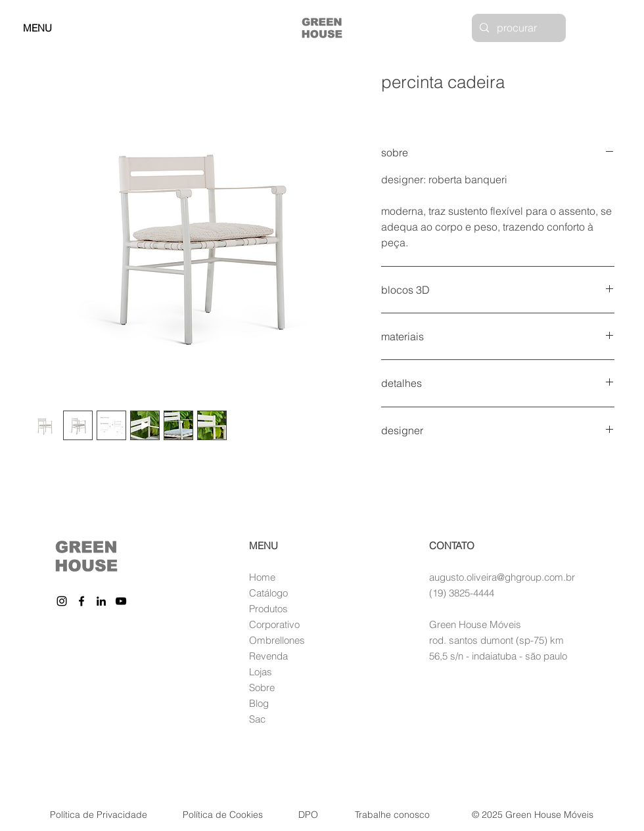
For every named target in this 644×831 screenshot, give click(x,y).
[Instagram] (62, 601)
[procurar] (517, 28)
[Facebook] (81, 601)
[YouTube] (121, 601)
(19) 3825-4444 (462, 593)
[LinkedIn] (101, 601)
